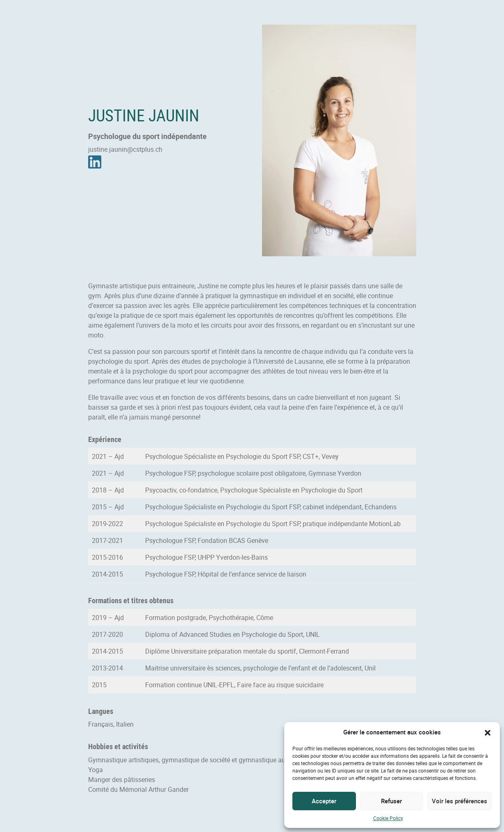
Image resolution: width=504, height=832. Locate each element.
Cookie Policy (388, 818)
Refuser (391, 801)
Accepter (324, 801)
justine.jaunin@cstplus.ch (125, 149)
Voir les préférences (460, 801)
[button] (488, 732)
